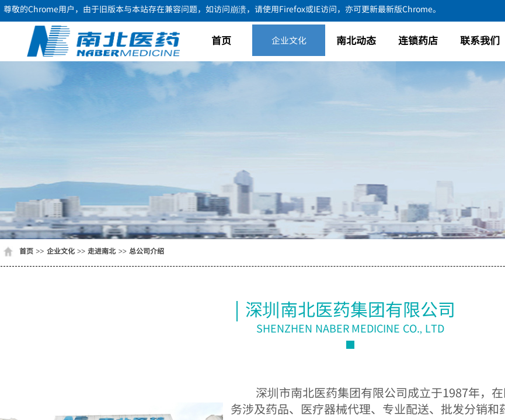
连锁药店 (418, 40)
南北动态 (356, 40)
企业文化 (289, 40)
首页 (221, 40)
